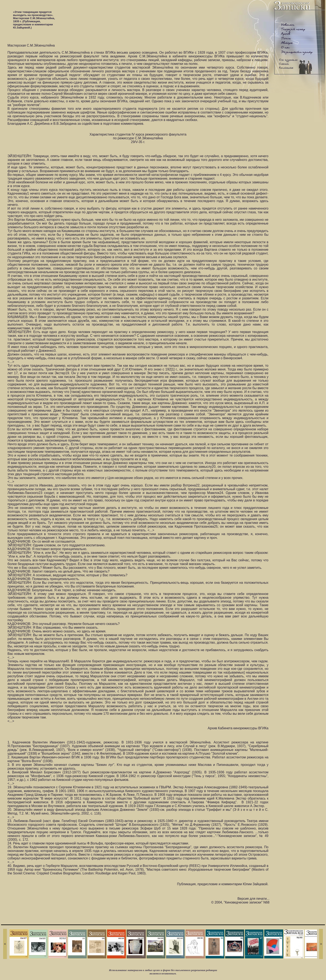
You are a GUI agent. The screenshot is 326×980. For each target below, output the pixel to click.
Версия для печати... (253, 899)
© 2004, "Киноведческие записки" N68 (240, 902)
